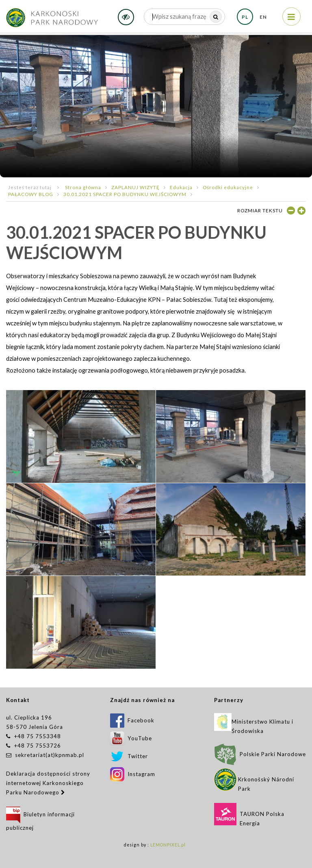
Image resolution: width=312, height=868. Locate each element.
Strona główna (83, 187)
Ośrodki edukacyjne (228, 187)
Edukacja (181, 187)
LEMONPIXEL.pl (168, 845)
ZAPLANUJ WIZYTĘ (135, 187)
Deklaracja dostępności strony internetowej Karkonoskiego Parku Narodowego (48, 783)
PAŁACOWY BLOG (31, 194)
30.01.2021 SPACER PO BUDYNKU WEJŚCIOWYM (125, 194)
